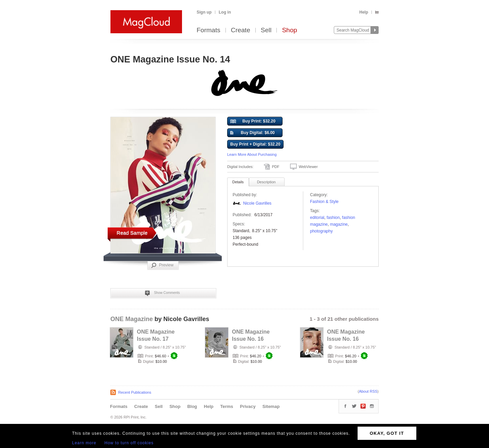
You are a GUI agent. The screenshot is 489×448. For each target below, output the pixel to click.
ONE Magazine (132, 319)
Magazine (339, 224)
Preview (162, 265)
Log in (225, 12)
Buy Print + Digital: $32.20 (255, 144)
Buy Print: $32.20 (253, 122)
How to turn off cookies (129, 443)
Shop (289, 30)
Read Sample (132, 233)
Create (241, 30)
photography (321, 231)
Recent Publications (135, 392)
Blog (192, 406)
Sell (266, 30)
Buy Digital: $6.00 (252, 133)
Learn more (84, 443)
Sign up (204, 12)
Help (364, 12)
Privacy (248, 406)
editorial (317, 218)
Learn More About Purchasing (252, 154)
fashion (333, 218)
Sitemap (271, 406)
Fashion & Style (324, 202)
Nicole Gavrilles (257, 203)
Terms (227, 406)
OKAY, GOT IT (387, 433)
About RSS (368, 391)
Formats (209, 30)
